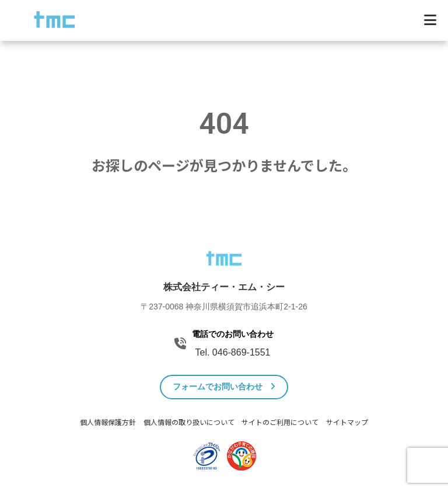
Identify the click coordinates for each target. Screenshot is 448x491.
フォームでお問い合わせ (224, 386)
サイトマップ (347, 423)
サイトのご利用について (280, 423)
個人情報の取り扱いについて (189, 423)
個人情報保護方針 (108, 423)
